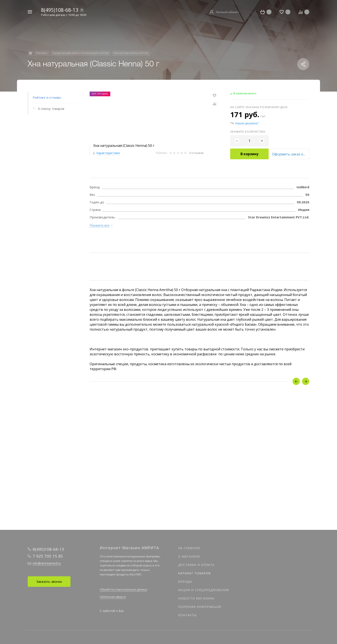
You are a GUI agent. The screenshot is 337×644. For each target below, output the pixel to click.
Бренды (185, 582)
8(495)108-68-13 (60, 10)
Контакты (187, 615)
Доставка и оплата (196, 565)
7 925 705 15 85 (48, 556)
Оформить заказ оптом (291, 154)
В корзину (249, 154)
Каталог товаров (195, 573)
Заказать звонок (49, 581)
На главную (189, 548)
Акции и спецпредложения (204, 590)
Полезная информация (200, 607)
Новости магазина (196, 598)
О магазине (189, 556)
